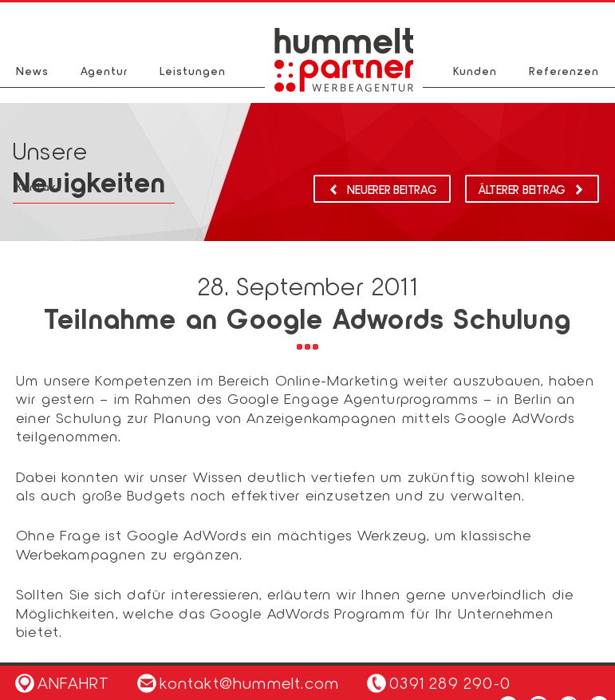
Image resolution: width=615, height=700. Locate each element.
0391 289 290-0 (450, 682)
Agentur (104, 71)
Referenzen (564, 71)
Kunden (475, 71)
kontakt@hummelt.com (238, 682)
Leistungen (193, 71)
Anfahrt (62, 682)
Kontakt (39, 186)
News (32, 71)
